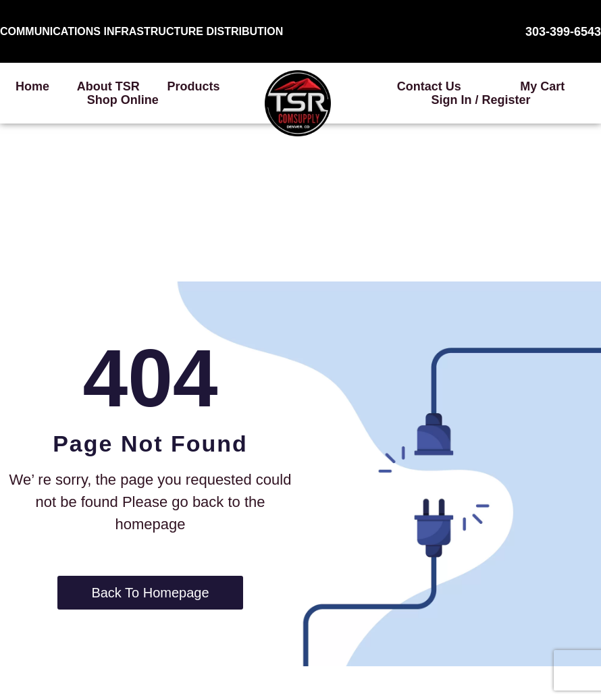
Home (32, 86)
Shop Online (123, 100)
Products (194, 86)
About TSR (108, 86)
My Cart (542, 86)
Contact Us (429, 86)
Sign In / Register (480, 100)
